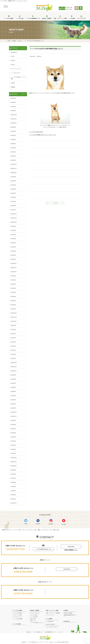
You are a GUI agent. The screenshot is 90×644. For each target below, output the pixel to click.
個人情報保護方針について (50, 632)
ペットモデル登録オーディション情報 (19, 78)
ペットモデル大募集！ (18, 613)
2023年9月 (13, 226)
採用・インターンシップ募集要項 (53, 613)
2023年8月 (13, 230)
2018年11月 (14, 462)
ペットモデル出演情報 (18, 619)
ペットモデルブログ (16, 73)
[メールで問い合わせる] (77, 10)
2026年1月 (13, 111)
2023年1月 (13, 259)
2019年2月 (13, 449)
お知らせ (39, 56)
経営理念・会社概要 (68, 613)
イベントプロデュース (35, 613)
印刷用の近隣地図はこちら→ (71, 550)
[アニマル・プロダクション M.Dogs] (44, 11)
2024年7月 (13, 185)
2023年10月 (14, 222)
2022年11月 (14, 268)
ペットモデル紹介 (17, 624)
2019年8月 (13, 425)
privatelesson (14, 52)
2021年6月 (13, 338)
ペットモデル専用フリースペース (37, 623)
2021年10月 (14, 321)
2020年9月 (13, 375)
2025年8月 (13, 131)
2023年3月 (13, 251)
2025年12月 (14, 115)
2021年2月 (13, 354)
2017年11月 (14, 503)
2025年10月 (14, 123)
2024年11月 (14, 168)
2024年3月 (13, 201)
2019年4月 (13, 441)
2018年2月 (13, 499)
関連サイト (29, 632)
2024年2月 (13, 206)
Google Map (71, 547)
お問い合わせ (67, 621)
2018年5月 (13, 487)
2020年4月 (13, 396)
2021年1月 (13, 358)
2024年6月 (13, 189)
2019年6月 (13, 433)
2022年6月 (13, 288)
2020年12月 (14, 363)
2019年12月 (14, 412)
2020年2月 (13, 404)
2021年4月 (13, 346)
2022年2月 (13, 305)
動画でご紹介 (33, 619)
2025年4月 (13, 148)
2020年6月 (13, 387)
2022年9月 (13, 276)
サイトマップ (60, 632)
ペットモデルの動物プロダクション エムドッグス (43, 135)
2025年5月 (13, 144)
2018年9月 (13, 470)
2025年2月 (13, 156)
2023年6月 (13, 239)
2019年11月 (14, 416)
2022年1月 (13, 309)
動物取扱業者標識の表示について (70, 616)
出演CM (13, 83)
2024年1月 (13, 210)
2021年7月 (13, 334)
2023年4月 (13, 247)
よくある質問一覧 (50, 621)
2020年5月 (13, 392)
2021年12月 (14, 313)
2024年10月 (14, 173)
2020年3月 (13, 400)
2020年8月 (13, 379)
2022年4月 (13, 297)
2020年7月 (13, 383)
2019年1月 (13, 453)
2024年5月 (13, 193)
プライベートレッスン (16, 69)
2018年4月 (13, 491)
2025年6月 (13, 140)
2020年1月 (13, 408)
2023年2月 (13, 255)
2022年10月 (14, 272)
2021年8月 (13, 330)
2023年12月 (14, 214)
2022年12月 (14, 263)
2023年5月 (13, 243)
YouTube (13, 60)
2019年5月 (13, 437)
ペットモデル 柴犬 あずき (36, 132)
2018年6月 (13, 482)
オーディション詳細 (17, 615)
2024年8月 (13, 181)
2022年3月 (13, 301)
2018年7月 (13, 478)
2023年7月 (13, 235)
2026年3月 (13, 102)
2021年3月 (13, 350)
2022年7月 (13, 284)
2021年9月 (13, 325)
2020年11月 (14, 367)
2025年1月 (13, 160)
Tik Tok (13, 56)
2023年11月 (14, 218)
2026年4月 (13, 98)
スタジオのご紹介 (34, 615)
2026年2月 (13, 106)
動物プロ (34, 642)
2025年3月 (13, 152)
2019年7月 (13, 429)
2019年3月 (13, 445)
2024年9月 (13, 177)
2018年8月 (13, 474)
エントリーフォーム (17, 617)
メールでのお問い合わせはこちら (43, 549)
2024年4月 (13, 197)
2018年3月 (13, 495)
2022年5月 (13, 292)
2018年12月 (14, 458)
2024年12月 (14, 164)
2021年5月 (13, 342)
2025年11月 (14, 119)
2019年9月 (13, 420)
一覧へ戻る (55, 203)
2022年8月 (13, 280)
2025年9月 (13, 127)
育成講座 (13, 87)
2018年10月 (14, 466)
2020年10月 (14, 371)
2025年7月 (13, 135)
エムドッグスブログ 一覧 (51, 627)
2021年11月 (14, 317)
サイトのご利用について (38, 632)
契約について (33, 621)
